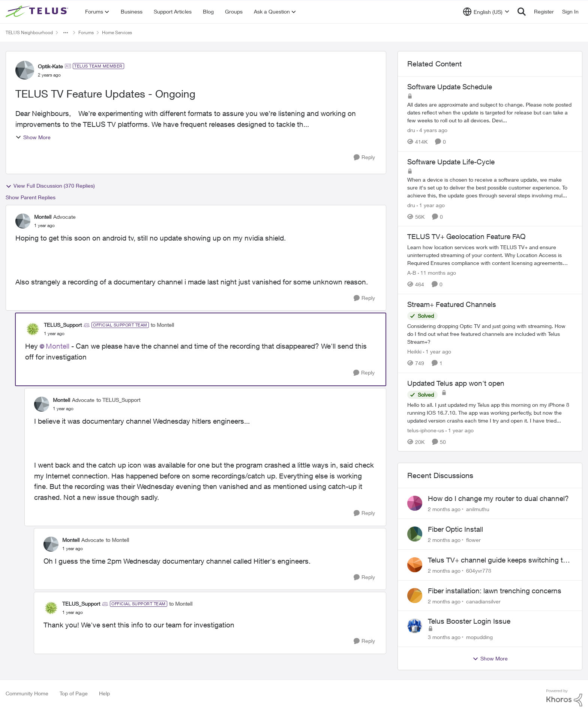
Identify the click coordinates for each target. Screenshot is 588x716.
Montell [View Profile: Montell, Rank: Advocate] (43, 217)
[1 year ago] (431, 205)
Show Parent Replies (31, 197)
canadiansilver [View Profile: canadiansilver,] (483, 601)
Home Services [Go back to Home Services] (117, 32)
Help (104, 693)
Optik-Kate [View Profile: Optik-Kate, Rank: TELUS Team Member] (50, 66)
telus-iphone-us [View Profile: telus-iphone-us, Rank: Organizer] (426, 430)
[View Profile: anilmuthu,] (415, 503)
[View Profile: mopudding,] (415, 626)
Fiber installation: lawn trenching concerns (495, 591)
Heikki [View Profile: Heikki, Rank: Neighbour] (414, 351)
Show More (33, 137)
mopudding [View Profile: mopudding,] (479, 637)
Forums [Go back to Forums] (86, 32)
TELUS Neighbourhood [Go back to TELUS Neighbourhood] (29, 32)
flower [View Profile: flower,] (473, 540)
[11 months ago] (437, 273)
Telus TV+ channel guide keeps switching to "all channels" (497, 560)
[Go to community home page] (38, 12)
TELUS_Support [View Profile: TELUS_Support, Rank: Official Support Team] (63, 325)
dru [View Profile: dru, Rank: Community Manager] (411, 130)
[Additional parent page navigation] (66, 33)
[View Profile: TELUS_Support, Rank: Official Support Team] (33, 329)
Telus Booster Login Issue (469, 621)
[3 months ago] (444, 637)
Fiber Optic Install (455, 529)
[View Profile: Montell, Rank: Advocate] (23, 221)
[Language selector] (486, 12)
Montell (58, 346)
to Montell (162, 325)
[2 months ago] (444, 509)
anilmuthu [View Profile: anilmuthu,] (478, 509)
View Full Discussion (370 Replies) (50, 186)
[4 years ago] (432, 130)
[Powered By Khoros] (564, 698)
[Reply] (364, 157)
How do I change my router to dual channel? (498, 498)
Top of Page (74, 693)
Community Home (27, 693)
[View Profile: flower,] (415, 534)
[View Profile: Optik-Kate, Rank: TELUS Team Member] (25, 70)
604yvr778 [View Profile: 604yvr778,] (479, 571)
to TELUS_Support (118, 400)
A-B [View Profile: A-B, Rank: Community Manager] (412, 273)
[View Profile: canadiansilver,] (415, 596)
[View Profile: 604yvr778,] (415, 565)
